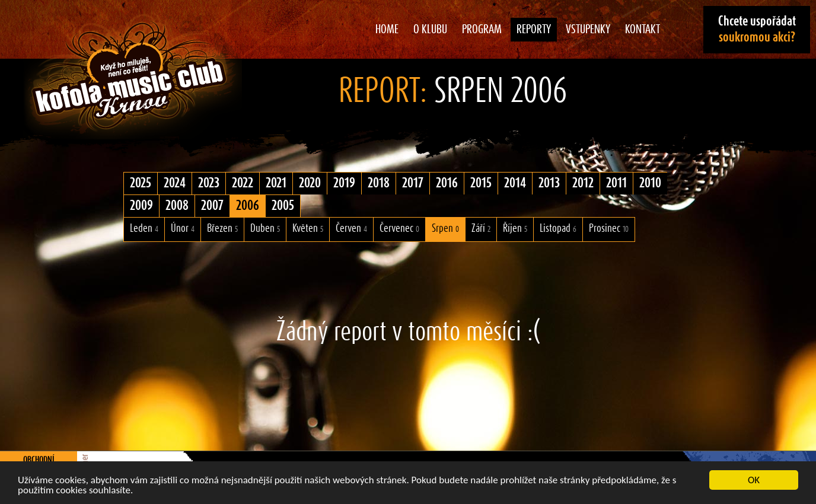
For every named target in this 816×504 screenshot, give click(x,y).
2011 (616, 183)
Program (482, 30)
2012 (583, 183)
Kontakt (643, 30)
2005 (283, 206)
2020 (310, 183)
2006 (248, 206)
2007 (212, 206)
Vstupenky (588, 30)
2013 (549, 183)
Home (387, 30)
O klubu (430, 30)
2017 (413, 183)
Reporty (534, 30)
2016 (447, 183)
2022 (243, 183)
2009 (141, 206)
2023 (209, 183)
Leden (144, 229)
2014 (515, 183)
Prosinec (609, 229)
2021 (276, 183)
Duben (265, 229)
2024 (175, 183)
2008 (177, 206)
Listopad (558, 229)
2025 (141, 183)
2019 (344, 183)
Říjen (515, 229)
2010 (650, 183)
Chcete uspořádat (757, 29)
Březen (222, 229)
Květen (308, 229)
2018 (379, 183)
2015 (481, 183)
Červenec (399, 229)
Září (481, 229)
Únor (183, 229)
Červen (351, 229)
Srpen (445, 229)
